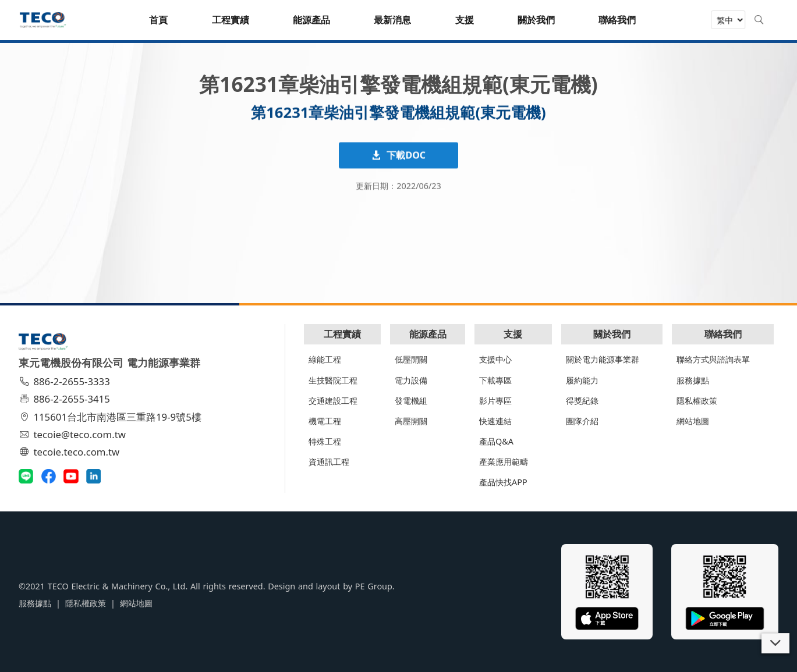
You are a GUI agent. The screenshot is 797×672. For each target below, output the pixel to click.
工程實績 (342, 334)
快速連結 (495, 421)
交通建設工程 (333, 401)
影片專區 (495, 401)
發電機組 (411, 401)
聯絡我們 (723, 334)
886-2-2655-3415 (66, 399)
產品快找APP (503, 482)
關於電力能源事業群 (603, 359)
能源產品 (428, 334)
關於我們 (612, 334)
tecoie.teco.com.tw (71, 452)
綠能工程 (325, 359)
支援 (513, 334)
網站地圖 (693, 421)
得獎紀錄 (582, 401)
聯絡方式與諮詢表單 (713, 359)
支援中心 (495, 359)
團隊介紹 (582, 421)
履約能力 (582, 380)
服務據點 (693, 380)
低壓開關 (411, 359)
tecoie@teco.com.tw (74, 434)
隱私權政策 (697, 401)
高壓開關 (411, 421)
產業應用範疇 (504, 462)
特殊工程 (325, 441)
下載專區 (495, 380)
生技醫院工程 (333, 380)
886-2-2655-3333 (66, 381)
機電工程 (325, 421)
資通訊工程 (329, 462)
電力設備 (411, 380)
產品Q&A (496, 441)
